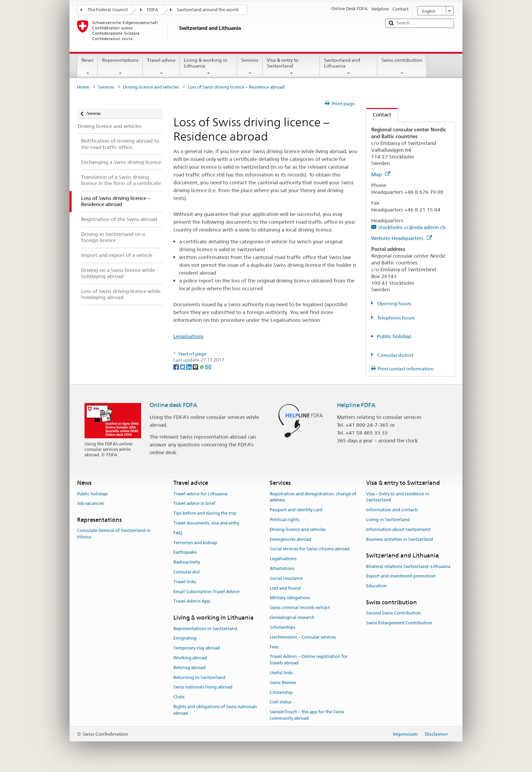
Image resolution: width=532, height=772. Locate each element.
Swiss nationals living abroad (203, 687)
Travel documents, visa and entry (206, 523)
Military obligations (290, 598)
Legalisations (188, 336)
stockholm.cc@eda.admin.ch (412, 227)
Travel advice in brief (194, 504)
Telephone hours (396, 318)
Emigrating (185, 638)
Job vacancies (91, 504)
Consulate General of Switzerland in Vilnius (114, 534)
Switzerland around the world (208, 10)
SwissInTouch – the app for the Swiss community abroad (307, 715)
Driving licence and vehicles (151, 87)
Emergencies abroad (290, 539)
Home (83, 87)
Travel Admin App (192, 601)
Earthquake (185, 553)
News (88, 67)
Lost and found (285, 588)
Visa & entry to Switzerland (291, 67)
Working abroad (190, 658)
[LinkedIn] (189, 366)
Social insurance (286, 578)
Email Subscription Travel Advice (206, 592)
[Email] (208, 366)
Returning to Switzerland (199, 677)
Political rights (284, 520)
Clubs (179, 697)
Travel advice (161, 67)
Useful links (281, 673)
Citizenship (281, 692)
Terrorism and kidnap (195, 543)
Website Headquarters (402, 238)
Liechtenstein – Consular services (303, 637)
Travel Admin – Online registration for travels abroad (309, 660)
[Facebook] (177, 366)
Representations (120, 67)
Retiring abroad (189, 668)
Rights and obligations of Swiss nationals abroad (215, 710)
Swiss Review (283, 683)
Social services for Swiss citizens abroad (310, 549)
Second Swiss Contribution (393, 613)
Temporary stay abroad (197, 648)
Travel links (185, 582)
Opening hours (394, 304)
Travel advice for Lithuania (200, 494)
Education (376, 586)
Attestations (282, 568)
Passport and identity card (296, 510)
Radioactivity (187, 562)
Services (250, 67)
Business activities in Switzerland (400, 539)
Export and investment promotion (401, 576)
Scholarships (282, 627)
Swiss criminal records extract (300, 608)
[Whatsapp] (202, 366)
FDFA (152, 10)
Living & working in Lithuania (208, 67)
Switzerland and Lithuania (349, 67)
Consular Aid (186, 572)
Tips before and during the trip (205, 513)
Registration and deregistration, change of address (313, 497)
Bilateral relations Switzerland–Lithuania (408, 566)
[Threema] (196, 366)
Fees (274, 647)
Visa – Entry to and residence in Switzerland (398, 497)
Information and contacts (392, 510)
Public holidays (394, 336)
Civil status (281, 702)
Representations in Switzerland (205, 629)
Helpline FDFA (356, 405)
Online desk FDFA (173, 405)
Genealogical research (292, 617)
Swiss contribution (402, 67)
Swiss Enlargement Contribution (399, 623)
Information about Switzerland (398, 529)
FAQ (178, 533)
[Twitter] (183, 366)
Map (381, 174)
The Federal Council (108, 10)
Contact (379, 115)
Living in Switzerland (388, 520)
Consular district (395, 355)
